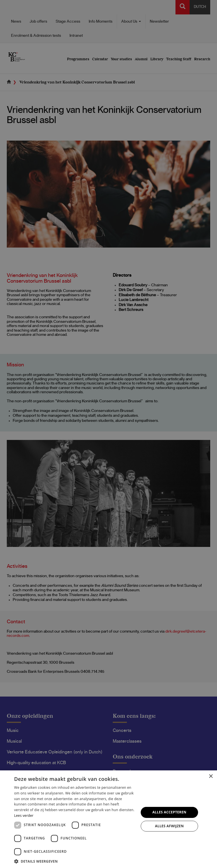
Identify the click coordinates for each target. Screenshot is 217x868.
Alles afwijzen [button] (170, 826)
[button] (75, 861)
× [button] (211, 776)
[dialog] (108, 434)
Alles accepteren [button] (169, 812)
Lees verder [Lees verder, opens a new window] (24, 816)
